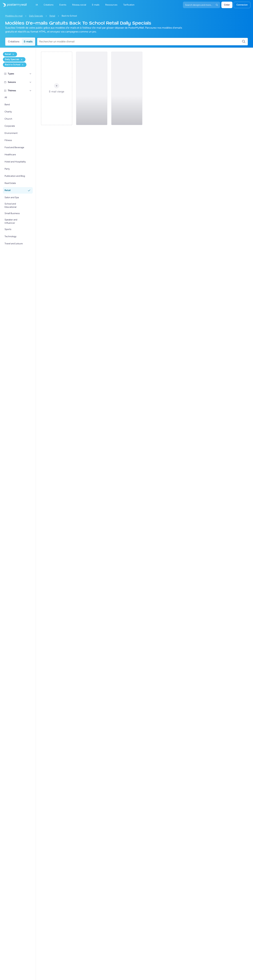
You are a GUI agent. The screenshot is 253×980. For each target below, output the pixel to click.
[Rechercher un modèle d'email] (141, 42)
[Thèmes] (30, 91)
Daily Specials (36, 16)
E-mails (28, 42)
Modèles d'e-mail (14, 16)
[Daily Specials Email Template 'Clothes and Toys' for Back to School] (92, 88)
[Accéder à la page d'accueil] (13, 5)
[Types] (30, 74)
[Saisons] (30, 82)
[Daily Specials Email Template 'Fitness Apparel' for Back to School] (127, 88)
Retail (52, 16)
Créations (14, 42)
